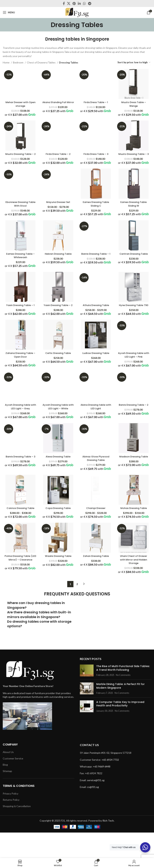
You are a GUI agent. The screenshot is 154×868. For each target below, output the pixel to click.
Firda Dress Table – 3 (96, 157)
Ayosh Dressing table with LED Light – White (58, 437)
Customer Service (13, 784)
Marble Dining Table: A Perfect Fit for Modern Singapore (118, 736)
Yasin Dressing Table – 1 (20, 326)
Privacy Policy (11, 819)
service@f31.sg (96, 805)
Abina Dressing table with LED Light (96, 437)
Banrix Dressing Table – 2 (134, 437)
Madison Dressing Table (134, 493)
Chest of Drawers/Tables (41, 62)
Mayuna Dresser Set (58, 213)
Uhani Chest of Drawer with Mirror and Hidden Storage (134, 606)
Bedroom (18, 62)
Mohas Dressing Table (134, 547)
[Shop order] (134, 63)
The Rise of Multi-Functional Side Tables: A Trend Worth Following (122, 718)
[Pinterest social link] (74, 3)
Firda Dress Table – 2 (58, 157)
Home (6, 62)
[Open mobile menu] (9, 12)
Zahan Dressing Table (96, 602)
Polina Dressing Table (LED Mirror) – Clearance (20, 606)
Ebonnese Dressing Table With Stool (20, 215)
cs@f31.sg (93, 812)
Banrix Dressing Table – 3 (20, 493)
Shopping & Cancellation (17, 831)
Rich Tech (108, 846)
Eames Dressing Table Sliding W (134, 215)
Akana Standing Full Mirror (58, 103)
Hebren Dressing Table (58, 269)
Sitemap (7, 796)
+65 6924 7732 (110, 785)
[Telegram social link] (90, 3)
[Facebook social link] (64, 3)
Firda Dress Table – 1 (96, 101)
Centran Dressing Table (134, 270)
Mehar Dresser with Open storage (20, 103)
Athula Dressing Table (96, 324)
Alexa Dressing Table (58, 491)
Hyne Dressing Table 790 (134, 326)
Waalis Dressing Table (58, 602)
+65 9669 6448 (102, 792)
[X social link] (69, 3)
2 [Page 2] (77, 634)
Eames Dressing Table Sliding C (96, 215)
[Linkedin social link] (79, 3)
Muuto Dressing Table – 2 (20, 159)
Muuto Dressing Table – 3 (134, 159)
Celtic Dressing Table (58, 380)
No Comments (120, 725)
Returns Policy (11, 825)
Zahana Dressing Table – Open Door (20, 382)
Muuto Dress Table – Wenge (134, 103)
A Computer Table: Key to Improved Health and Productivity (122, 754)
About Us (8, 777)
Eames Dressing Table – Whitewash (20, 270)
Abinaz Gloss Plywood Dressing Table (96, 493)
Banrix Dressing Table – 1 (96, 270)
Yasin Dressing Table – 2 (58, 326)
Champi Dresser (96, 547)
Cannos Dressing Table (20, 549)
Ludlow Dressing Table (96, 380)
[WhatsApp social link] (84, 3)
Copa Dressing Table (58, 547)
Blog (5, 790)
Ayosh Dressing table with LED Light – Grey (20, 437)
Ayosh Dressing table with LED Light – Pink (134, 382)
